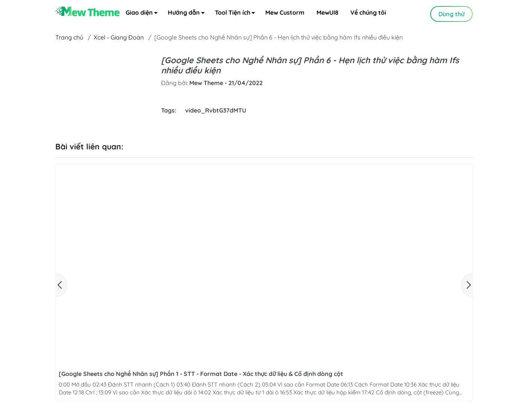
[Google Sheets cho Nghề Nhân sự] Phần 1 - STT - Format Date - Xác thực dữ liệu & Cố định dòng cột (201, 375)
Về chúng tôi (368, 14)
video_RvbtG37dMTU (216, 111)
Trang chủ (69, 38)
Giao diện (144, 15)
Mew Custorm (285, 14)
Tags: (169, 111)
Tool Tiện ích (237, 15)
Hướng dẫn (188, 15)
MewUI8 (327, 14)
